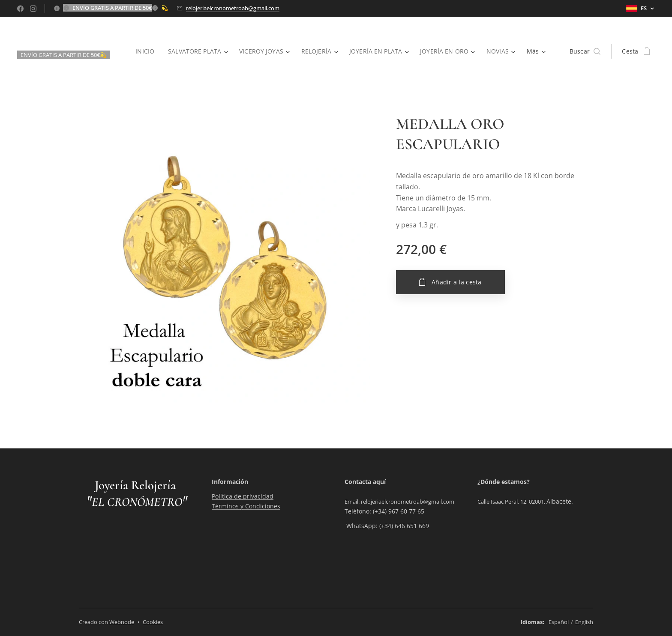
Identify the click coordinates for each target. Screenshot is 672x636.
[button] (585, 51)
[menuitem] (143, 51)
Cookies (153, 622)
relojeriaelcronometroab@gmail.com (233, 8)
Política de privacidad (243, 497)
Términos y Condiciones (246, 506)
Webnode (122, 622)
